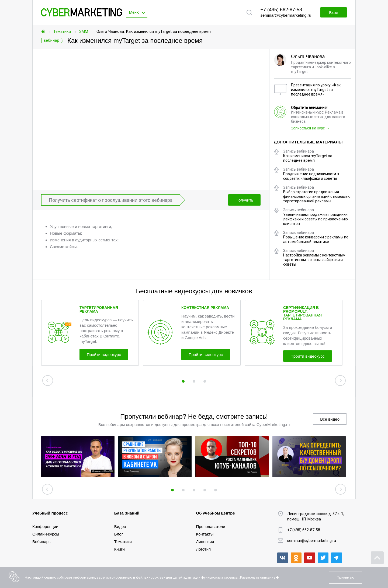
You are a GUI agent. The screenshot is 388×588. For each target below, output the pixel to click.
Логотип (204, 549)
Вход (334, 13)
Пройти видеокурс (104, 355)
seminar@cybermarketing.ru (286, 15)
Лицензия (205, 542)
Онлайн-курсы (46, 534)
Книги (119, 549)
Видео (120, 527)
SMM (84, 31)
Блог (119, 534)
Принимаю (346, 577)
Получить (244, 200)
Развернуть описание (258, 577)
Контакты (205, 534)
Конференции (45, 527)
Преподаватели (211, 527)
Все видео (330, 419)
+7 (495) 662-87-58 (281, 10)
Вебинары (42, 542)
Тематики (62, 31)
